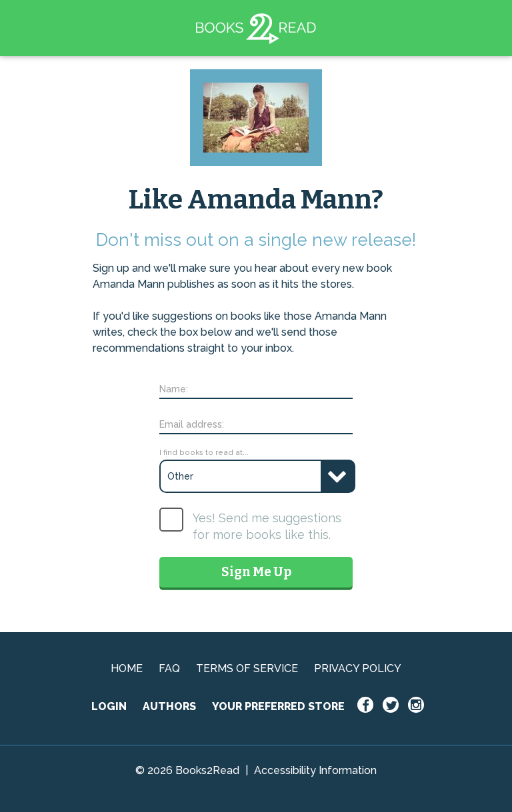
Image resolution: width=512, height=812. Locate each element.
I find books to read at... (204, 452)
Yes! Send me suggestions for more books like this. (267, 526)
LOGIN (109, 706)
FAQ (169, 668)
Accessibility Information (315, 770)
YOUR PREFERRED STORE (278, 706)
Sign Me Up (256, 572)
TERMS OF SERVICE (247, 668)
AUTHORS (169, 706)
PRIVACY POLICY (358, 668)
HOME (127, 668)
